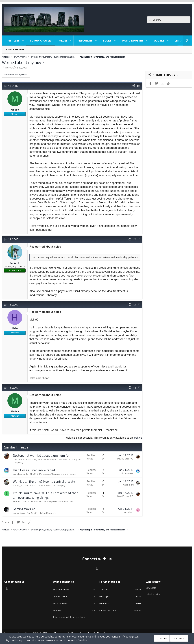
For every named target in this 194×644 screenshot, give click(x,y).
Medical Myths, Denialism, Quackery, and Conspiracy (47, 461)
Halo (15, 328)
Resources (85, 41)
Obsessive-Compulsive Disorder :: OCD (54, 501)
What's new (153, 582)
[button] (23, 41)
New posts (151, 588)
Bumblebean (19, 474)
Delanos (137, 610)
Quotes (159, 41)
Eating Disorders (48, 513)
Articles (14, 41)
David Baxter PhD (21, 459)
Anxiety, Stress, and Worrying (51, 485)
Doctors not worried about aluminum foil (41, 455)
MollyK (9, 68)
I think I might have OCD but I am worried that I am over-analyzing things (46, 495)
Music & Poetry (133, 41)
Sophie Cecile (19, 513)
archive (138, 438)
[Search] (169, 20)
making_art (18, 485)
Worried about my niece (23, 62)
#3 (134, 304)
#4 (134, 388)
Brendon (17, 501)
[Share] (134, 86)
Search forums (15, 49)
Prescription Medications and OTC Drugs (58, 474)
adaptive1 (129, 512)
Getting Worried (24, 509)
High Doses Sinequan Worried (34, 470)
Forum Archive (40, 41)
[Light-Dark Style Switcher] (187, 41)
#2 (134, 239)
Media (63, 41)
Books (107, 41)
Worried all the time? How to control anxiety (44, 481)
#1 (139, 86)
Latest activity (153, 594)
